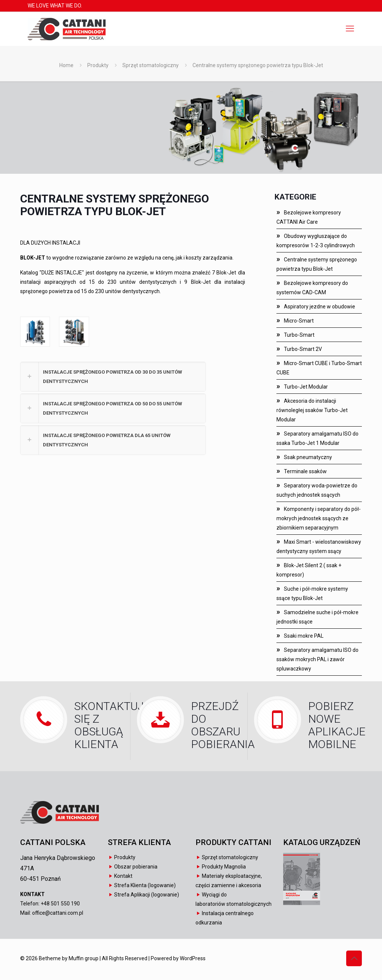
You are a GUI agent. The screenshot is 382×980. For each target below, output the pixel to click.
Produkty (98, 65)
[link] (35, 332)
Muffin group (84, 958)
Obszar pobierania (136, 867)
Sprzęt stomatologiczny (151, 65)
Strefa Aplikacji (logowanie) (147, 895)
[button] (113, 377)
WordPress (193, 958)
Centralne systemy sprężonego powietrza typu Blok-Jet (258, 65)
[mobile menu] (350, 29)
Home (66, 65)
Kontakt (123, 876)
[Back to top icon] (354, 958)
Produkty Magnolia (224, 867)
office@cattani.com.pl (58, 913)
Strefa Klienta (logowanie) (145, 885)
